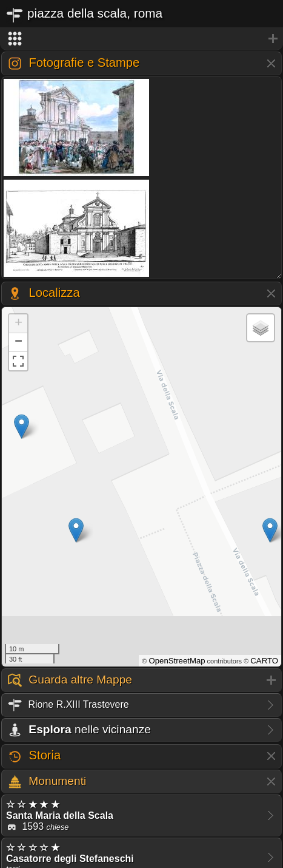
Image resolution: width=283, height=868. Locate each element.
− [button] (18, 342)
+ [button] (18, 324)
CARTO (264, 661)
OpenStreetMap (177, 661)
